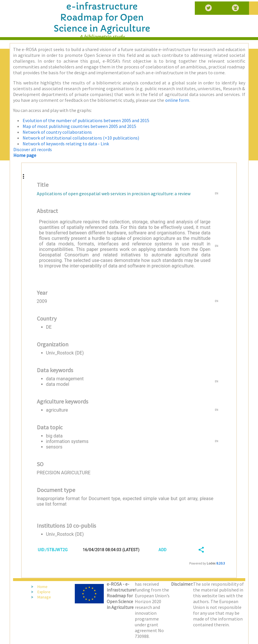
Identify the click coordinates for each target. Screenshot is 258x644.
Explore (44, 592)
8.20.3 (221, 563)
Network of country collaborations (57, 132)
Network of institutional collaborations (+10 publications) (81, 138)
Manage (44, 597)
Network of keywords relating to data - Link (66, 144)
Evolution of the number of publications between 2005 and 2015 (86, 120)
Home (42, 587)
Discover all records (33, 149)
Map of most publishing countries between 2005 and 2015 (79, 126)
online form (177, 100)
